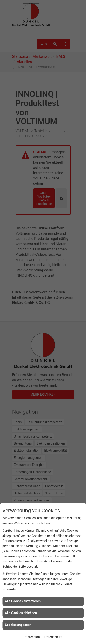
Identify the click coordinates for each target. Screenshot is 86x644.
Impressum (32, 637)
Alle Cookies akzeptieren (23, 601)
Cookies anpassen (18, 625)
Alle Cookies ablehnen (21, 613)
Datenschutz (53, 637)
